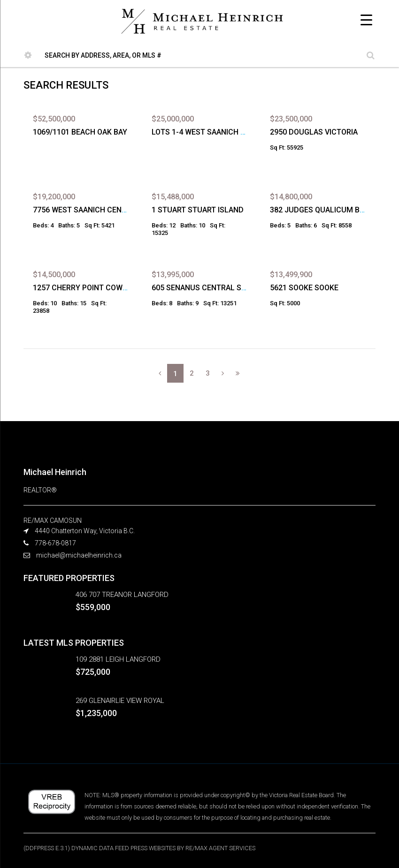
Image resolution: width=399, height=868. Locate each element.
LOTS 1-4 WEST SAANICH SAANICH (212, 132)
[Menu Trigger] (366, 20)
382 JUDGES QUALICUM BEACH (324, 210)
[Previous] (160, 373)
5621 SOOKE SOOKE (304, 288)
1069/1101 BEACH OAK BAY (80, 132)
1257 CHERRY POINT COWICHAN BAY (96, 288)
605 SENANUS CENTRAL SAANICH (210, 288)
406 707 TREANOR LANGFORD (122, 595)
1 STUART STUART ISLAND (198, 210)
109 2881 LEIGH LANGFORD (118, 659)
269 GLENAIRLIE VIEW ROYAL (120, 701)
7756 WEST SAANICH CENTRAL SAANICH (103, 210)
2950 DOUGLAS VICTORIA (314, 132)
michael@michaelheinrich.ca (79, 555)
